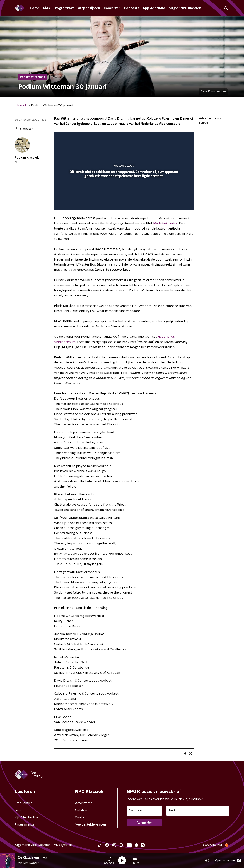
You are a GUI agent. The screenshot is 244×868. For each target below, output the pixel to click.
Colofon (81, 810)
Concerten (112, 8)
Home (35, 8)
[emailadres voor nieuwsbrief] (198, 811)
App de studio (154, 8)
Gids (46, 8)
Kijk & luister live (26, 818)
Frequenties (23, 803)
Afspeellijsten (89, 8)
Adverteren (84, 803)
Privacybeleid (63, 845)
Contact (81, 818)
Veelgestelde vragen (90, 825)
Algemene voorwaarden (33, 845)
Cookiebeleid (212, 845)
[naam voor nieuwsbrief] (144, 811)
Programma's (64, 8)
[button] (109, 860)
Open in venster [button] (228, 860)
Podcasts (132, 8)
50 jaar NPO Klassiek (186, 8)
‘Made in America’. (166, 223)
